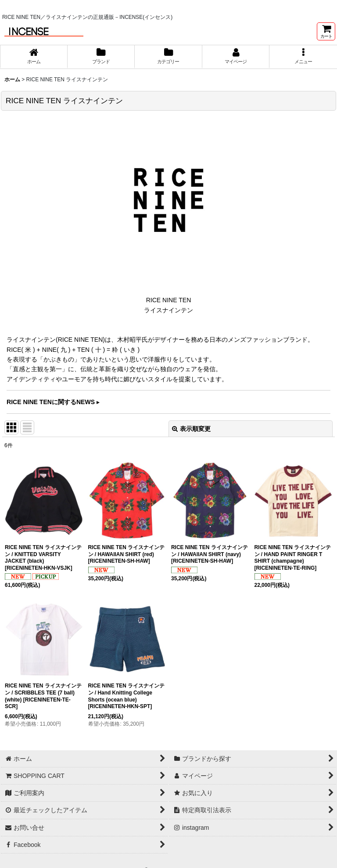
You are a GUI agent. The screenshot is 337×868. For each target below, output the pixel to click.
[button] (303, 57)
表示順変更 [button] (191, 429)
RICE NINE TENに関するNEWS (51, 402)
